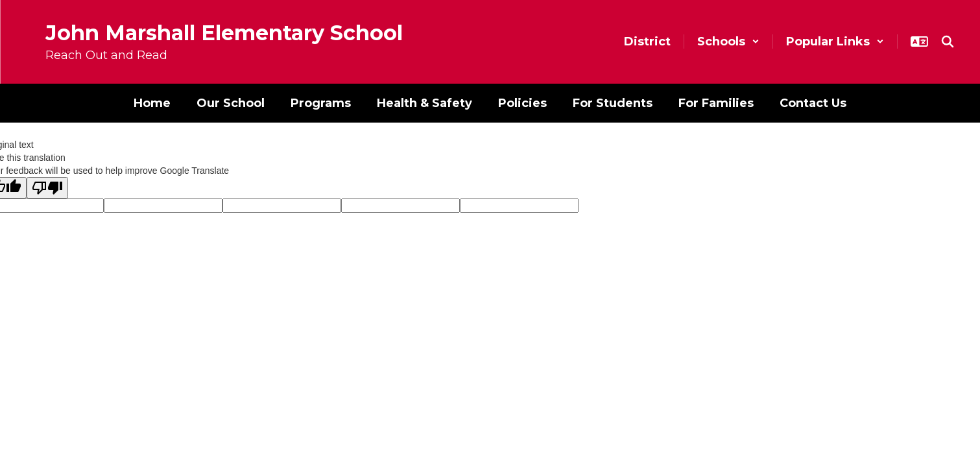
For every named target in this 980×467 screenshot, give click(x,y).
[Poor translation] (47, 188)
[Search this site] (948, 42)
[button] (728, 42)
